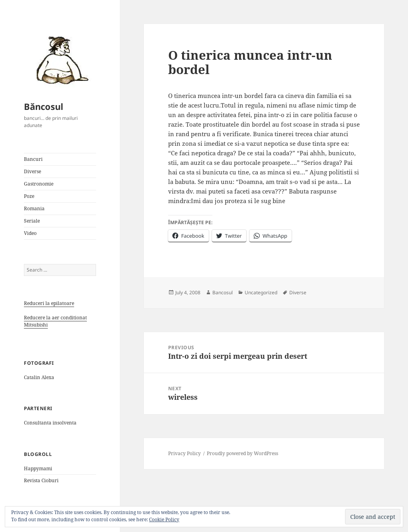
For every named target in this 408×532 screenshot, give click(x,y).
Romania (34, 208)
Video (30, 233)
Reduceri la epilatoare (49, 303)
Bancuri (33, 159)
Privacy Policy (184, 453)
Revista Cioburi (41, 480)
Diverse (32, 171)
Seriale (32, 221)
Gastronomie (39, 184)
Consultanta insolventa (50, 423)
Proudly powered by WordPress (242, 453)
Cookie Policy (164, 519)
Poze (29, 196)
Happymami (38, 468)
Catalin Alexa (39, 377)
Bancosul (223, 292)
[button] (60, 60)
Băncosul (44, 106)
